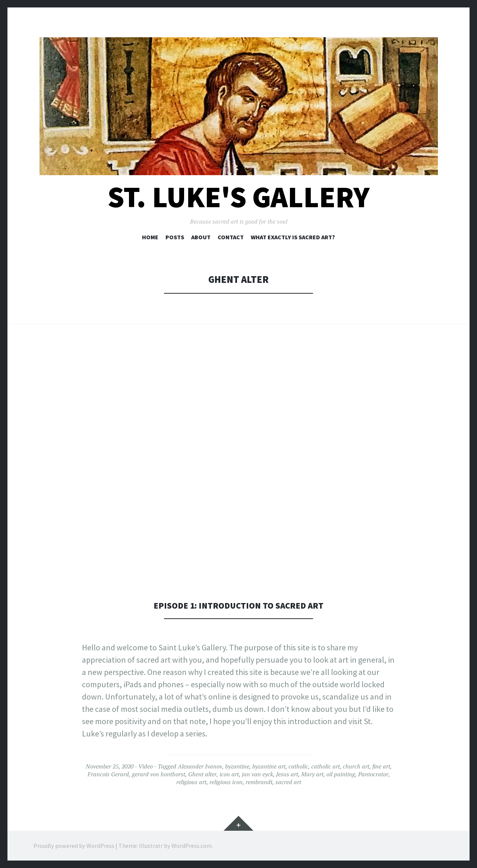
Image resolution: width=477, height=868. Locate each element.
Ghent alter (202, 774)
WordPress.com (192, 846)
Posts (175, 237)
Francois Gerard (108, 774)
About (201, 237)
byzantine (237, 766)
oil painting (341, 774)
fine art (381, 766)
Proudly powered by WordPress (74, 846)
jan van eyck (258, 774)
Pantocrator (373, 774)
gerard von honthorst (159, 774)
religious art (191, 782)
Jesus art (287, 774)
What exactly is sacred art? (293, 237)
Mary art (312, 774)
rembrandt (259, 782)
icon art (229, 774)
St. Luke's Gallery (239, 197)
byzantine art (269, 766)
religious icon (226, 782)
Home (150, 237)
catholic (298, 766)
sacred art (288, 782)
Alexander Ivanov (200, 766)
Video (146, 766)
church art (356, 766)
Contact (231, 237)
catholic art (326, 766)
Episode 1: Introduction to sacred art (239, 605)
